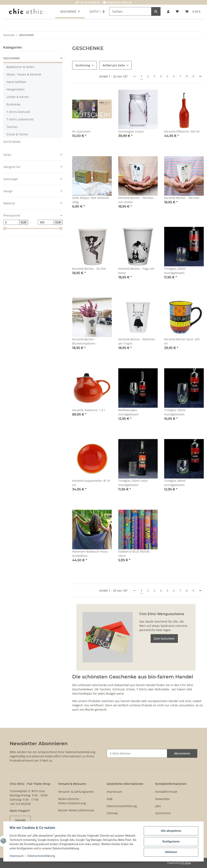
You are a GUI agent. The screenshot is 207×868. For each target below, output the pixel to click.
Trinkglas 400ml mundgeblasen (175, 483)
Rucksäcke (13, 104)
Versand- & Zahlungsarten (76, 792)
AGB (110, 799)
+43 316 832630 (88, 2)
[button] (168, 11)
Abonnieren (182, 753)
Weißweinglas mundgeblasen (128, 412)
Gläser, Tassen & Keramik (24, 74)
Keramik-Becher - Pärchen (182, 198)
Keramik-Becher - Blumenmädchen (84, 341)
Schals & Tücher (17, 134)
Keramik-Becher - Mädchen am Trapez (137, 341)
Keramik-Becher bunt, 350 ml (182, 341)
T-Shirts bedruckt (18, 112)
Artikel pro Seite (114, 65)
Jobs (158, 806)
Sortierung (83, 65)
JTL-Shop (186, 863)
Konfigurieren (171, 841)
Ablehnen (171, 852)
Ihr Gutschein (81, 131)
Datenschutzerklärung (42, 856)
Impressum (17, 856)
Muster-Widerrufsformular (76, 810)
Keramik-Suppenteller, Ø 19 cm (91, 483)
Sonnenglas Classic (131, 131)
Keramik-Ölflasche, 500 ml (182, 131)
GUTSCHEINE (12, 142)
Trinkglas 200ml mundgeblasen (175, 271)
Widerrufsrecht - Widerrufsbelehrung (72, 801)
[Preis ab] (11, 222)
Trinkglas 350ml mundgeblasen (175, 412)
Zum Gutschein (164, 638)
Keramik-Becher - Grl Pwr (89, 269)
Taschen (12, 127)
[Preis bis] (46, 222)
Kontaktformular (166, 792)
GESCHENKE (12, 58)
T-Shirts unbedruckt (20, 119)
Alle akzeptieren (171, 831)
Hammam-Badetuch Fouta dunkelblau (90, 554)
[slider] (5, 229)
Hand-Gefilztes (16, 82)
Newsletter (163, 799)
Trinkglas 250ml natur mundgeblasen (133, 483)
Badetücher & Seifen (20, 67)
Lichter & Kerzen (18, 97)
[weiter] (200, 76)
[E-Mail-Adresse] (137, 753)
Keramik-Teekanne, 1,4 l (88, 410)
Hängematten (16, 89)
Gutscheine (163, 813)
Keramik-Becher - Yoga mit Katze (136, 271)
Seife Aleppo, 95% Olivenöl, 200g (91, 200)
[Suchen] (130, 11)
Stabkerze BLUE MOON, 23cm (134, 554)
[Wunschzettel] (177, 11)
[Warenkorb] (193, 11)
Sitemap (112, 813)
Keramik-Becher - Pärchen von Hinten (136, 200)
